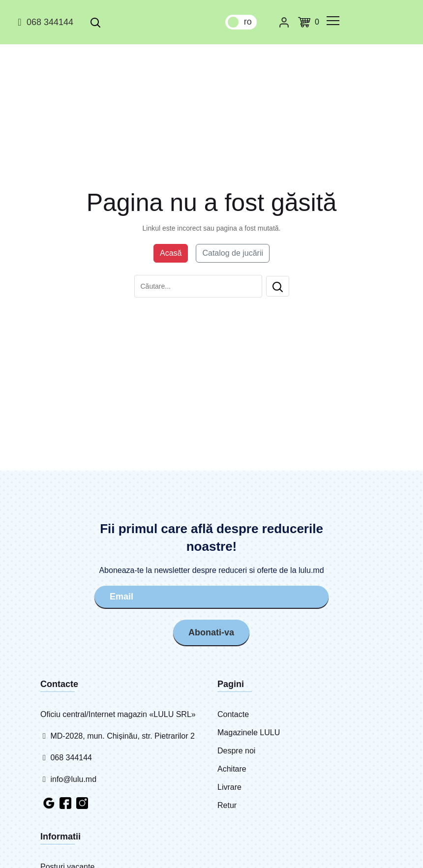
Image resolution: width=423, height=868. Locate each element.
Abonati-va (211, 632)
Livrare (229, 787)
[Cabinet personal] (284, 22)
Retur (227, 805)
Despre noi (236, 751)
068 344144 (44, 22)
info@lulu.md (68, 779)
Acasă (171, 253)
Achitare (232, 769)
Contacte (233, 714)
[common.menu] (333, 21)
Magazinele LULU (249, 733)
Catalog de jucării (233, 253)
